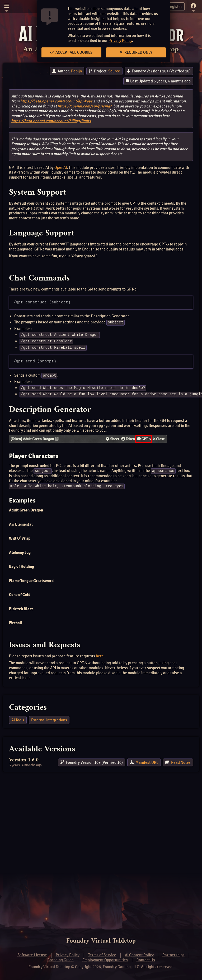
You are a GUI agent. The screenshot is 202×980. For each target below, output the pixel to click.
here (100, 654)
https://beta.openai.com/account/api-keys (56, 101)
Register (172, 7)
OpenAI (61, 168)
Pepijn (76, 71)
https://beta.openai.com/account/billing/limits (51, 121)
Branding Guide (60, 960)
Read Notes (181, 761)
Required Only (136, 52)
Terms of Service (102, 955)
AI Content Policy (139, 955)
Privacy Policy (120, 41)
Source (114, 71)
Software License (32, 955)
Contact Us (146, 960)
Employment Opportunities (105, 960)
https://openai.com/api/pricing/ (84, 106)
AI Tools (18, 718)
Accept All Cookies (71, 52)
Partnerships (173, 955)
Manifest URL (147, 761)
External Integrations (49, 718)
